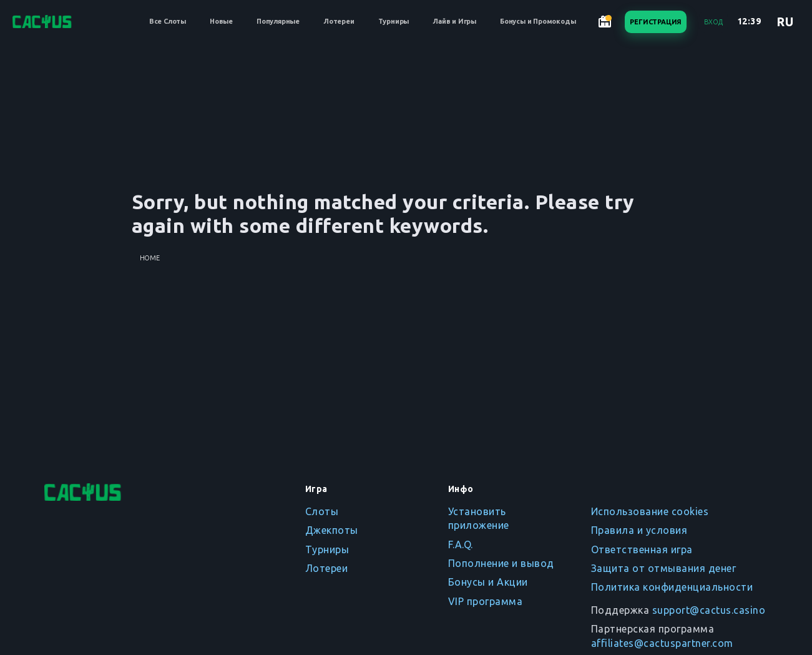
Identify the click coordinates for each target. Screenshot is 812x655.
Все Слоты (168, 21)
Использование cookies (650, 511)
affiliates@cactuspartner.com (662, 643)
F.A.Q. (461, 544)
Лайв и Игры (454, 21)
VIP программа (486, 601)
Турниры (394, 21)
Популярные (278, 21)
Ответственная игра (642, 549)
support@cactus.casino (709, 610)
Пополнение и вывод (501, 563)
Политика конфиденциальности (672, 587)
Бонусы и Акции (488, 582)
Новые (221, 21)
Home (150, 258)
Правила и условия (639, 530)
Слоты (322, 511)
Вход (713, 22)
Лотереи (339, 21)
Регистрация (656, 22)
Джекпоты (332, 530)
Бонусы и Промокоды (538, 21)
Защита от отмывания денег (664, 568)
